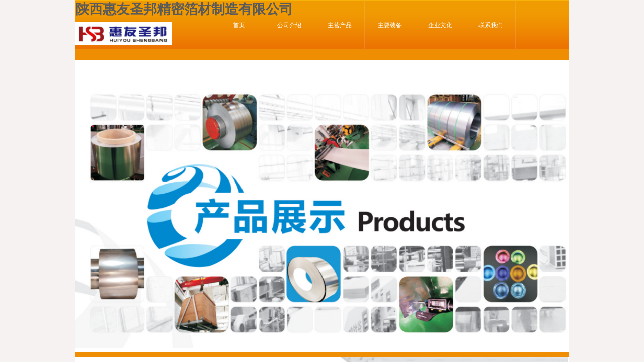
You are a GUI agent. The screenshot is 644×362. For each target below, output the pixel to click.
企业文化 (440, 25)
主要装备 (390, 25)
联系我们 (491, 25)
